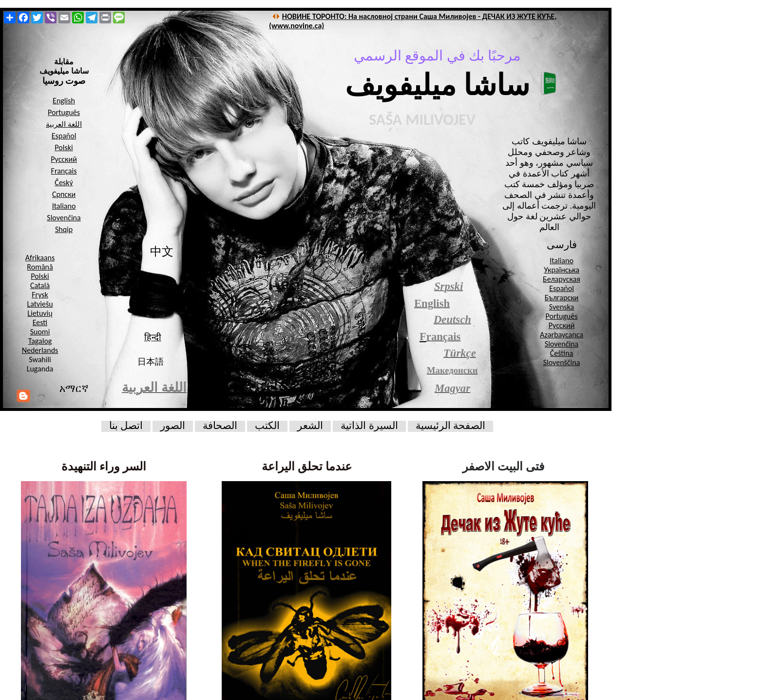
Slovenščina (562, 362)
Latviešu (40, 304)
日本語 (151, 362)
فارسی (562, 245)
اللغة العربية (64, 124)
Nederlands (40, 350)
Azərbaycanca (562, 335)
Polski (40, 276)
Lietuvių (40, 313)
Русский (562, 325)
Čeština (562, 353)
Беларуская (562, 279)
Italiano (562, 261)
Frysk (40, 295)
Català (40, 285)
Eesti (40, 322)
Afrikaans (40, 258)
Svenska (562, 307)
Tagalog (40, 341)
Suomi (40, 332)
